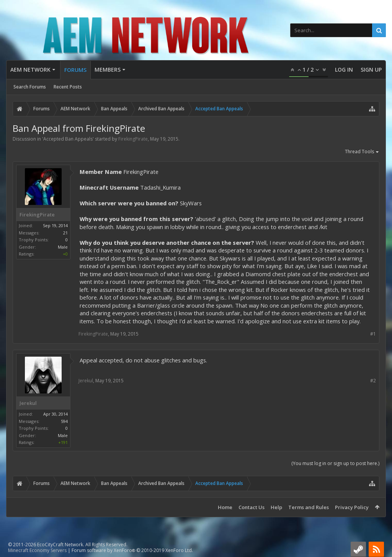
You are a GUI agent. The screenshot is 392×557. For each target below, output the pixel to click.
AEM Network (30, 70)
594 (64, 421)
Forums (75, 70)
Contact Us (252, 507)
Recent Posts (68, 87)
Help (276, 507)
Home (225, 507)
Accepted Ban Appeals (68, 139)
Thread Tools (362, 152)
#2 (373, 381)
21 (65, 233)
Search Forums (30, 87)
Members (108, 70)
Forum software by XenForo (132, 550)
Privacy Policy (352, 507)
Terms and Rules (309, 507)
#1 (373, 334)
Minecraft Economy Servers (37, 550)
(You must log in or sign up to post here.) (335, 463)
